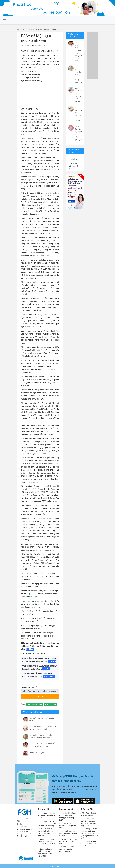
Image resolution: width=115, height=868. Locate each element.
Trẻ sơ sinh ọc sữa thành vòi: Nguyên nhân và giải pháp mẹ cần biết (46, 842)
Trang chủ (20, 29)
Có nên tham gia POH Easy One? (46, 29)
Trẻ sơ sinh (30, 29)
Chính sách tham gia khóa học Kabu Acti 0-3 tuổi (47, 815)
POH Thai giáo (49, 676)
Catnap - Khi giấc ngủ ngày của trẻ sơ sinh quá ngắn (67, 849)
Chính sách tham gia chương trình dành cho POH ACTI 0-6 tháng (47, 823)
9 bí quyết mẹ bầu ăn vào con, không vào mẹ (68, 841)
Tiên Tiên (30, 45)
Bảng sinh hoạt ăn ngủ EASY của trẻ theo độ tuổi (68, 833)
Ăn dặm (73, 159)
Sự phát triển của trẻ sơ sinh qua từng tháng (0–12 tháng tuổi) (68, 816)
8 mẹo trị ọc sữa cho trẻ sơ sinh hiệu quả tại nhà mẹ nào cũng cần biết (47, 832)
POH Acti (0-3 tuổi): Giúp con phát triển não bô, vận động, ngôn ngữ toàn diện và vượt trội (89, 833)
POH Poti (46, 669)
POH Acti (52, 661)
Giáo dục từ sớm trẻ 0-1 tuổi (75, 167)
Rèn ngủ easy (50, 704)
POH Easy (30, 649)
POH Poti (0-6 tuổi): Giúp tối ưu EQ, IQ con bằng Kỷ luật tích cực (89, 843)
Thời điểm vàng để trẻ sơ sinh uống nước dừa (68, 825)
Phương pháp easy (35, 704)
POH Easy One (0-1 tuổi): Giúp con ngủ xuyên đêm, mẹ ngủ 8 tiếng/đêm (89, 822)
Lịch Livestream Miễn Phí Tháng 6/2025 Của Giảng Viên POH (45, 852)
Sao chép (45, 695)
